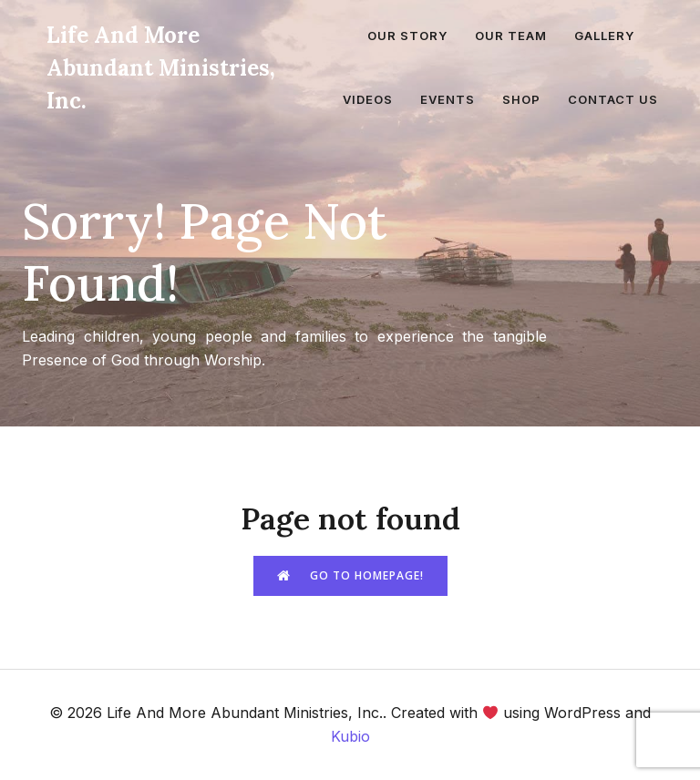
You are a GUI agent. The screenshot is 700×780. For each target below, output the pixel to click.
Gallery (604, 36)
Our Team (511, 36)
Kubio (350, 736)
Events (448, 99)
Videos (368, 99)
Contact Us (613, 99)
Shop (521, 99)
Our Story (407, 36)
